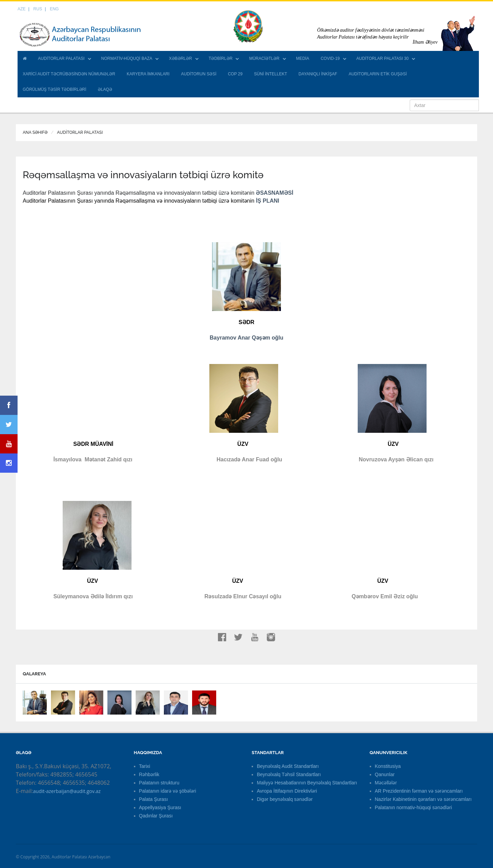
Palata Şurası (154, 799)
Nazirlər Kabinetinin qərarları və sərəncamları (423, 799)
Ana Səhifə (35, 132)
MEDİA (303, 58)
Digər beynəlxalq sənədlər (285, 799)
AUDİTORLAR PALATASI (61, 58)
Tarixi (145, 766)
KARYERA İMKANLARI (148, 74)
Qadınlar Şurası (156, 816)
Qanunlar (385, 774)
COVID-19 (330, 58)
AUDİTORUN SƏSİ (199, 74)
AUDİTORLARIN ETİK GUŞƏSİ (378, 74)
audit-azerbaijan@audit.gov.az (67, 791)
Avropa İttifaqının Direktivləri (287, 791)
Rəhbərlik (149, 774)
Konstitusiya (388, 766)
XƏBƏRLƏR (181, 58)
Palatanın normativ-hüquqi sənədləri (413, 807)
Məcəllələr (386, 783)
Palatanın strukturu (159, 783)
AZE (22, 9)
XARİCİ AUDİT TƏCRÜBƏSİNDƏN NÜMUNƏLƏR (69, 74)
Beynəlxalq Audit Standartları (288, 766)
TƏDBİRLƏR (221, 58)
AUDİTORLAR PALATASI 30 (382, 58)
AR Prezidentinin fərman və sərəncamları (419, 791)
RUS (38, 9)
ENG (54, 9)
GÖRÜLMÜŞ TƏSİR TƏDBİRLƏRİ (55, 89)
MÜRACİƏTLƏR (264, 58)
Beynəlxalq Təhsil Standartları (289, 774)
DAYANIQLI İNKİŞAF (318, 74)
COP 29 (235, 74)
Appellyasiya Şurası (160, 807)
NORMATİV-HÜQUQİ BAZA (127, 58)
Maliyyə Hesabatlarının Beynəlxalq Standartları (307, 783)
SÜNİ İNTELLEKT (271, 74)
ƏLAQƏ (105, 89)
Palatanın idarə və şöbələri (168, 791)
